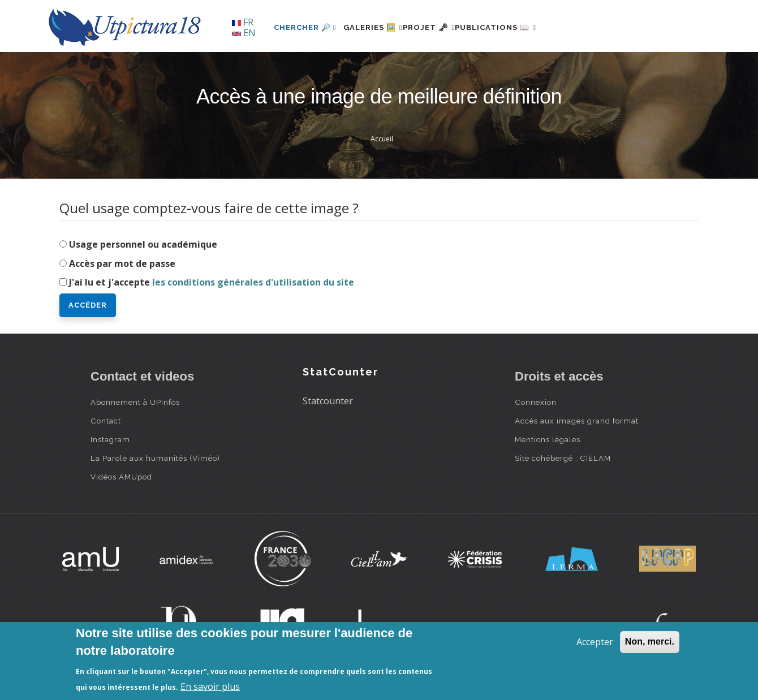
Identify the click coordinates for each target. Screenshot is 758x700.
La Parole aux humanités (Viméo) (155, 458)
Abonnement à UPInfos (135, 402)
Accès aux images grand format (577, 421)
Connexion (536, 402)
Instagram (110, 439)
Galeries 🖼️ (380, 27)
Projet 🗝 (449, 27)
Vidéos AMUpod (121, 477)
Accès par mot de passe (122, 263)
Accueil (382, 139)
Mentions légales (548, 439)
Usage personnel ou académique (143, 244)
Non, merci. (650, 641)
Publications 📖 (529, 27)
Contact (106, 421)
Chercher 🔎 (305, 27)
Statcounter (328, 401)
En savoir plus (210, 686)
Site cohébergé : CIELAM (563, 458)
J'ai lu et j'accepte (212, 282)
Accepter (595, 642)
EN (244, 33)
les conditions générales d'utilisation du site (253, 282)
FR (243, 22)
